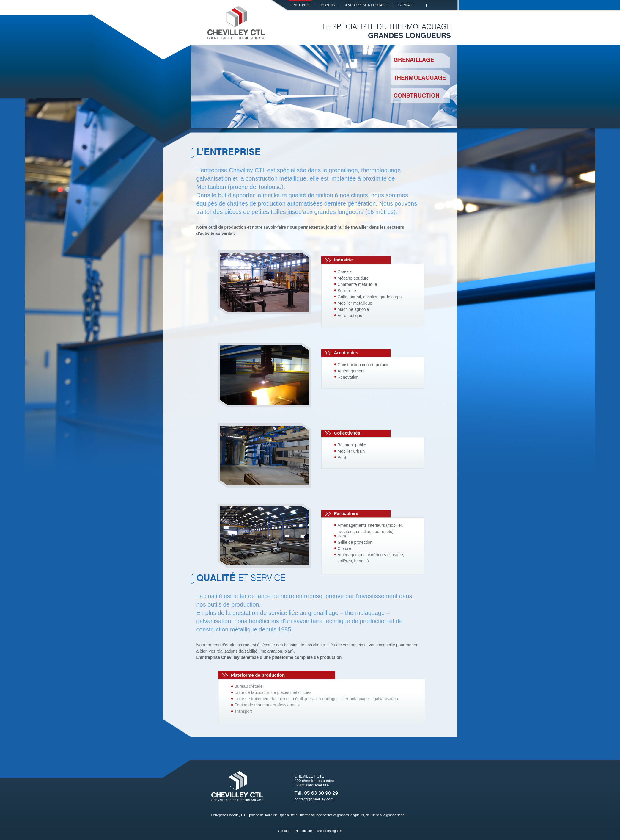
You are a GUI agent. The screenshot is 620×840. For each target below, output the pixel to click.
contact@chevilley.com (314, 799)
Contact (284, 831)
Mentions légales (330, 831)
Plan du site (303, 831)
